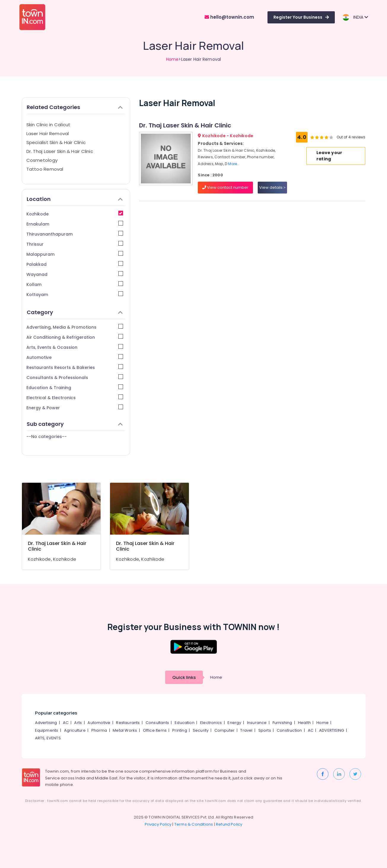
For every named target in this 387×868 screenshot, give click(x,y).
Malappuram (75, 254)
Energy (234, 723)
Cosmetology (42, 160)
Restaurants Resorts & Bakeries (75, 367)
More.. (233, 164)
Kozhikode (75, 214)
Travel (246, 730)
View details (272, 187)
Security (201, 730)
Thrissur (75, 244)
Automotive (75, 357)
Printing (180, 730)
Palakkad (75, 264)
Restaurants (128, 723)
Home (172, 59)
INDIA (355, 17)
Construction (289, 730)
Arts (78, 723)
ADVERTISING (332, 730)
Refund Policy (229, 824)
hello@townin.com (229, 17)
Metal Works (125, 730)
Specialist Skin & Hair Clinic (56, 142)
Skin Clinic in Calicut (48, 125)
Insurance (257, 723)
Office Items (155, 730)
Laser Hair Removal (48, 134)
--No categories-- (47, 437)
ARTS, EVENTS (48, 738)
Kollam (75, 284)
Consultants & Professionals (75, 377)
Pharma (99, 730)
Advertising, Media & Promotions (75, 327)
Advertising (46, 723)
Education (185, 723)
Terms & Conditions (194, 824)
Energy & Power (75, 408)
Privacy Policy (158, 824)
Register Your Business (301, 17)
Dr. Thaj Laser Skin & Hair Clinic (60, 151)
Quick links (184, 677)
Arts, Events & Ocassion (75, 347)
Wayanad (75, 274)
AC (66, 723)
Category (75, 312)
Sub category (75, 424)
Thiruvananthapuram (75, 234)
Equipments (47, 730)
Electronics (211, 723)
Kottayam (75, 294)
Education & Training (75, 387)
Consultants (157, 723)
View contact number (225, 187)
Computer (225, 730)
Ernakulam (75, 224)
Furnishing (282, 723)
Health (304, 723)
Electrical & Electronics (75, 398)
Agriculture (75, 730)
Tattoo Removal (45, 169)
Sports (265, 730)
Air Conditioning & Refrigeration (75, 337)
